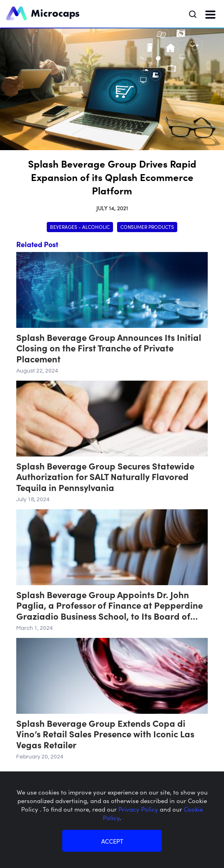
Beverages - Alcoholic (80, 227)
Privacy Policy (139, 809)
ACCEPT (112, 841)
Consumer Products (147, 227)
